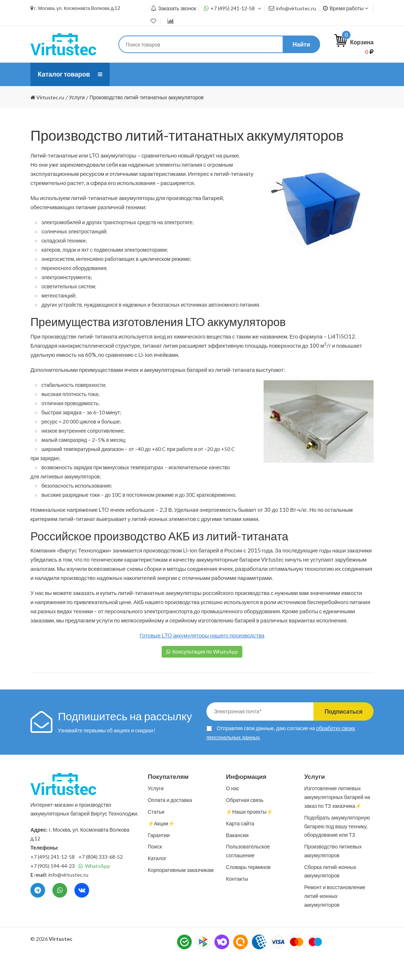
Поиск (155, 870)
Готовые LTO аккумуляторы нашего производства (202, 659)
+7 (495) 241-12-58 (233, 8)
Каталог (157, 882)
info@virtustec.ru (292, 8)
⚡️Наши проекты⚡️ (150, 98)
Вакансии (237, 859)
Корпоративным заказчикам (181, 893)
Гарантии (159, 859)
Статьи (290, 74)
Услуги (171, 74)
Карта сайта (240, 847)
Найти (301, 44)
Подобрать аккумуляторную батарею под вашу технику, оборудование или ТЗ (337, 850)
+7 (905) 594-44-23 (53, 889)
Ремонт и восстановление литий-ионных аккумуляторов (335, 919)
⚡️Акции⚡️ (161, 847)
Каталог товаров (65, 74)
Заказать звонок (173, 8)
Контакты (215, 98)
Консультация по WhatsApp (205, 675)
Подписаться (342, 735)
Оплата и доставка (230, 74)
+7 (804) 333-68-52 (101, 880)
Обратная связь (245, 823)
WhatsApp (94, 889)
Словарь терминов (248, 890)
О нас (130, 74)
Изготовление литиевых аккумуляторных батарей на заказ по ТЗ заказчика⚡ (337, 820)
